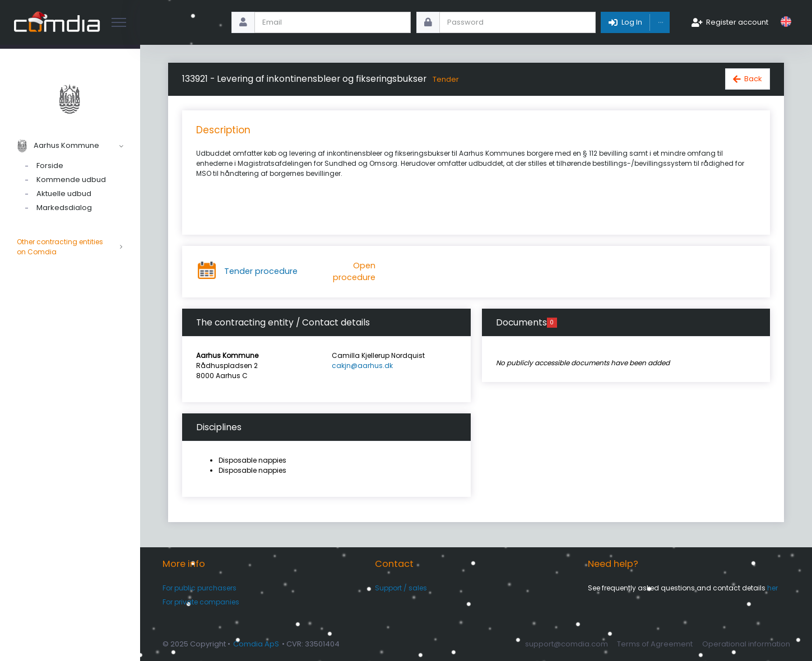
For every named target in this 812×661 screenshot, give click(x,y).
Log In (632, 22)
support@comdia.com (567, 644)
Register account (737, 22)
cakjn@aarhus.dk (362, 366)
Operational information (746, 644)
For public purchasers (199, 588)
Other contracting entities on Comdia (70, 247)
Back (753, 79)
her (772, 588)
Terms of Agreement (655, 644)
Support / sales (401, 588)
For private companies (201, 602)
